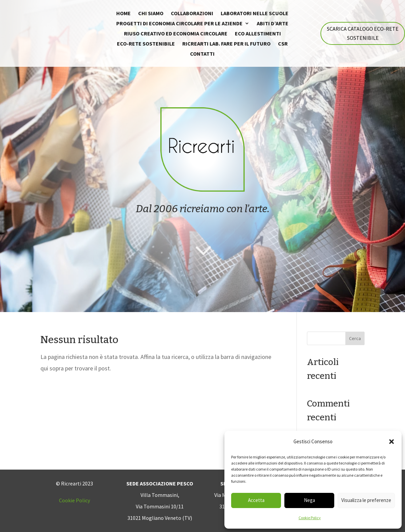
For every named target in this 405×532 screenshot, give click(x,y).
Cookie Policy (310, 518)
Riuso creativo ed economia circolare (176, 34)
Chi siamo (151, 14)
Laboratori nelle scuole (255, 14)
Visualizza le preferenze (366, 500)
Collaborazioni (192, 14)
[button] (392, 442)
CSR (283, 44)
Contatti (202, 54)
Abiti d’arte (273, 24)
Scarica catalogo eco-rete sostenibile (363, 33)
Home (123, 14)
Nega (309, 500)
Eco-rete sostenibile (146, 44)
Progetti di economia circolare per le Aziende (179, 24)
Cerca (355, 338)
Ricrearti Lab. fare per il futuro (226, 44)
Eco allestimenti (258, 34)
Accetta (256, 500)
